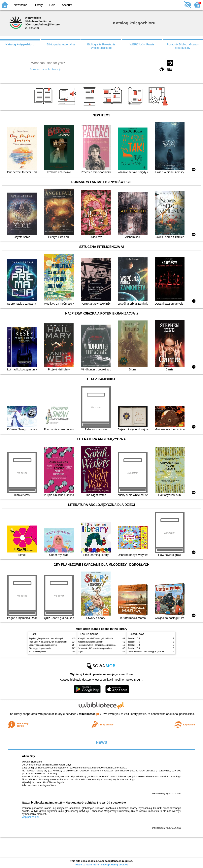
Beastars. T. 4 (134, 648)
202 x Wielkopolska (38, 652)
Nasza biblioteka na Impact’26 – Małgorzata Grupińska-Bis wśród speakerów (74, 803)
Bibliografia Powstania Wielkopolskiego (101, 46)
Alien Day (29, 756)
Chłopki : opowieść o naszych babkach (96, 638)
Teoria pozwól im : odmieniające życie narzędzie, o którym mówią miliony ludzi (113, 645)
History (38, 5)
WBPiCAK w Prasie (142, 44)
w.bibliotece (89, 714)
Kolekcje (56, 69)
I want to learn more (87, 865)
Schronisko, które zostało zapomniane (95, 648)
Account (67, 5)
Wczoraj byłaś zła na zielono (91, 642)
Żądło (81, 652)
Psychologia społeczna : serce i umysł (46, 638)
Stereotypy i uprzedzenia (40, 648)
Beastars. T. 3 (134, 645)
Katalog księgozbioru (20, 44)
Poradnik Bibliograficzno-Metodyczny (183, 46)
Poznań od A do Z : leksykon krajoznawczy (48, 642)
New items (21, 5)
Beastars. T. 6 (134, 642)
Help (52, 5)
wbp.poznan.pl (30, 817)
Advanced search (40, 69)
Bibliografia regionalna (61, 44)
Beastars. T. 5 (134, 638)
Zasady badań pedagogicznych (43, 645)
